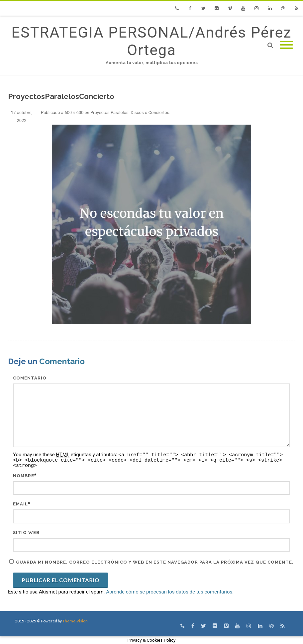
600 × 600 (74, 112)
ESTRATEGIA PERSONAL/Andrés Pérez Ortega (151, 41)
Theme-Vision (75, 621)
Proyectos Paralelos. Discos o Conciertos (130, 112)
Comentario (30, 378)
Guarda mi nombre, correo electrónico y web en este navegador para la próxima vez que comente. (155, 562)
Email (20, 504)
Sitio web (26, 533)
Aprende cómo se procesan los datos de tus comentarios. (170, 592)
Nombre (24, 476)
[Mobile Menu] (286, 45)
